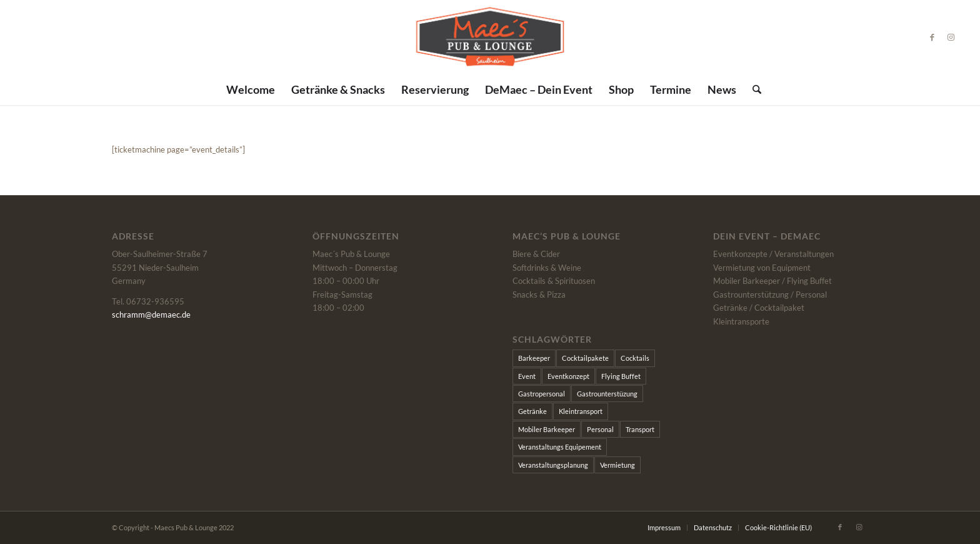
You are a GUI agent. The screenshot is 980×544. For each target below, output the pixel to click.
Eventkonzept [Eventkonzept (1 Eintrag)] (568, 376)
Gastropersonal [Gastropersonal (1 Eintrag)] (542, 394)
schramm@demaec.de (151, 315)
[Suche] (753, 89)
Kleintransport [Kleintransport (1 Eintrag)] (581, 411)
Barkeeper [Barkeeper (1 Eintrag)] (534, 358)
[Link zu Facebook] (932, 37)
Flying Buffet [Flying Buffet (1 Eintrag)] (621, 376)
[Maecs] (490, 37)
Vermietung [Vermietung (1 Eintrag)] (617, 465)
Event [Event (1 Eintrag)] (527, 376)
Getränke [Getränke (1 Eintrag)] (532, 411)
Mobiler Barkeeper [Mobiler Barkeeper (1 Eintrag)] (547, 429)
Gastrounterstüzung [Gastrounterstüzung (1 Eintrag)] (607, 394)
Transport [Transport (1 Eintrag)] (640, 429)
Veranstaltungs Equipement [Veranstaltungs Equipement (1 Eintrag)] (560, 447)
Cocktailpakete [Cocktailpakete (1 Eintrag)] (585, 358)
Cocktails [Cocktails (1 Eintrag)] (635, 358)
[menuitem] (251, 89)
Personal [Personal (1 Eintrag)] (600, 429)
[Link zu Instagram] (951, 37)
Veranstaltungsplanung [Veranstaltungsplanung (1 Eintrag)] (553, 465)
